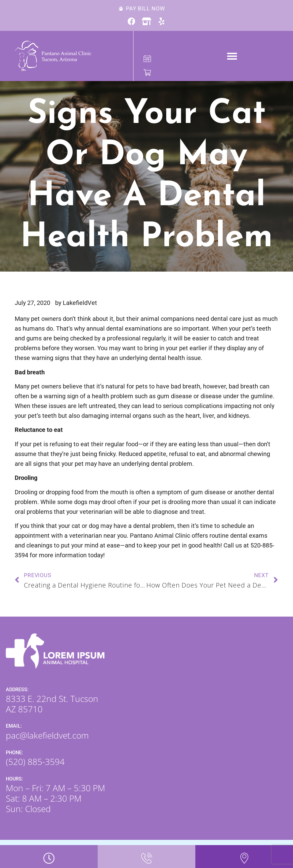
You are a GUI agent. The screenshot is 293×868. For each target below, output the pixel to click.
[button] (232, 56)
